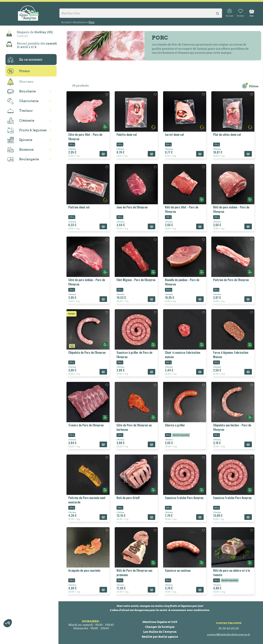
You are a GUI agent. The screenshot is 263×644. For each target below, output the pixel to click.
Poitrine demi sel (79, 207)
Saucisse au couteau (178, 570)
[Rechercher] (141, 13)
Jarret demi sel (174, 135)
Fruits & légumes (27, 130)
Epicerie (20, 140)
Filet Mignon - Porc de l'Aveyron (136, 280)
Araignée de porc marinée (84, 570)
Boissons (20, 150)
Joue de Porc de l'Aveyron (132, 207)
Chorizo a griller (175, 425)
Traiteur (20, 111)
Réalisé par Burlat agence (160, 637)
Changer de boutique (160, 627)
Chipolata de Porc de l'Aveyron (87, 352)
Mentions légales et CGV (160, 622)
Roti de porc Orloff (128, 498)
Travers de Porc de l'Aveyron (86, 425)
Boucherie (22, 92)
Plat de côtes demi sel (227, 135)
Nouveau (20, 82)
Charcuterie (23, 101)
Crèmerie (21, 121)
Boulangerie (23, 159)
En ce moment (25, 60)
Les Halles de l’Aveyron (160, 632)
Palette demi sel (127, 135)
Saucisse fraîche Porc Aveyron (184, 498)
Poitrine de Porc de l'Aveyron (231, 280)
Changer (22, 35)
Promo (19, 71)
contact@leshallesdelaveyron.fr (229, 635)
